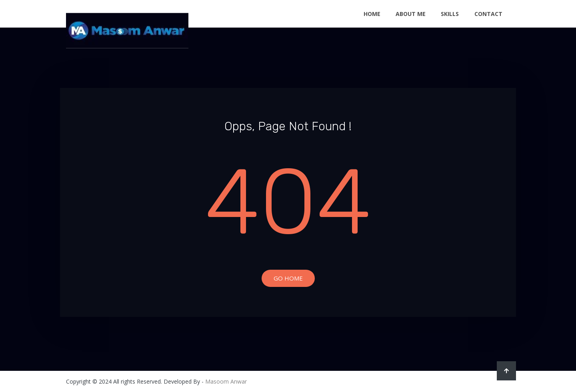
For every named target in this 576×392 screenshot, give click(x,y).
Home (372, 14)
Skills (450, 14)
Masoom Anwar (226, 381)
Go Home (288, 278)
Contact (488, 14)
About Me (411, 14)
